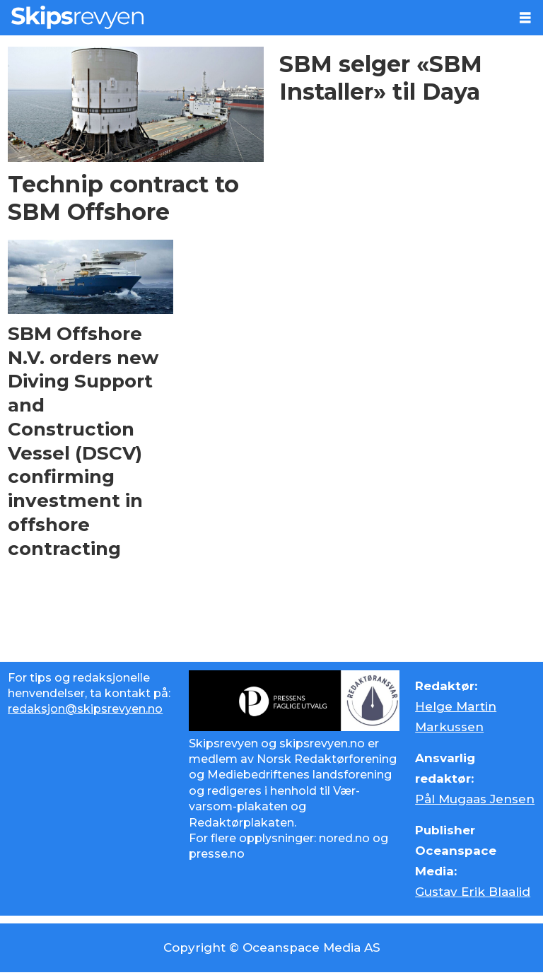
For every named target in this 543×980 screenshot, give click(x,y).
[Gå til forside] (77, 17)
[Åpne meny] (525, 18)
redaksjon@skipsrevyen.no (85, 709)
